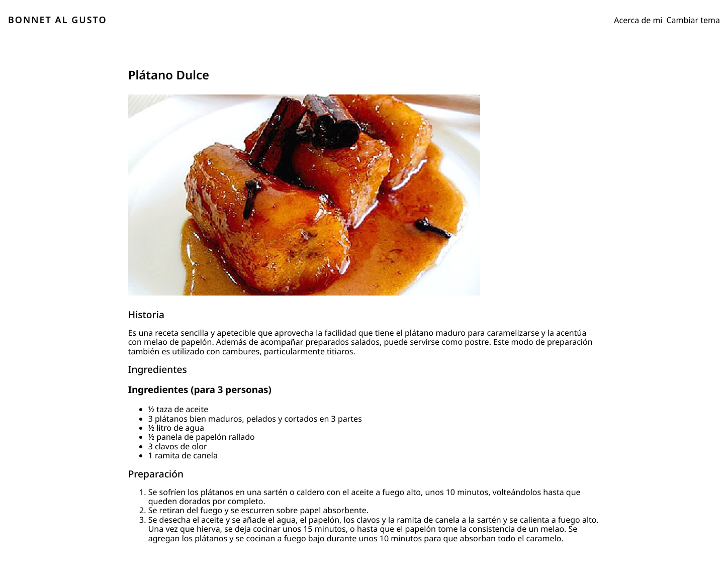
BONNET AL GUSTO (58, 20)
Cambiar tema (694, 20)
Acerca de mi (638, 20)
